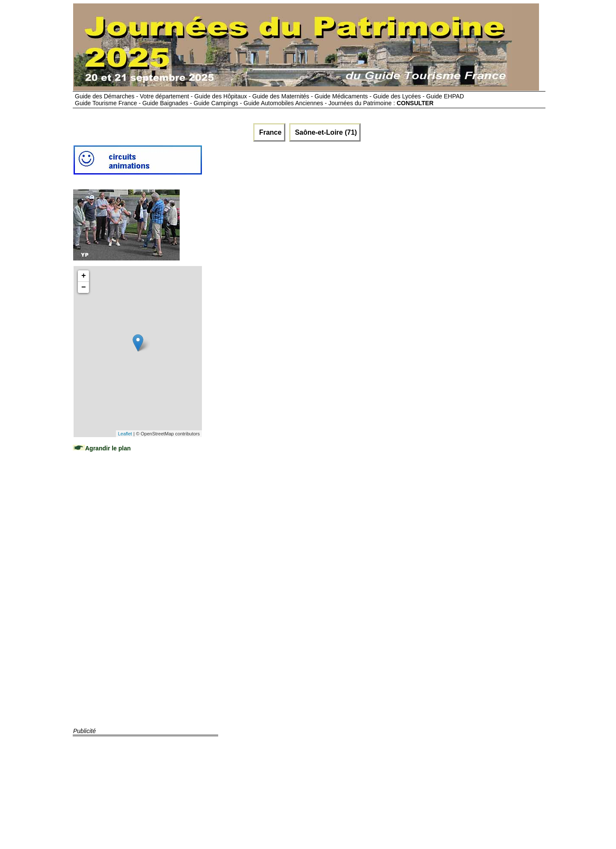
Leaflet (125, 434)
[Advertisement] (137, 598)
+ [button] (84, 276)
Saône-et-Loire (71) (325, 132)
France (269, 132)
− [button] (84, 287)
